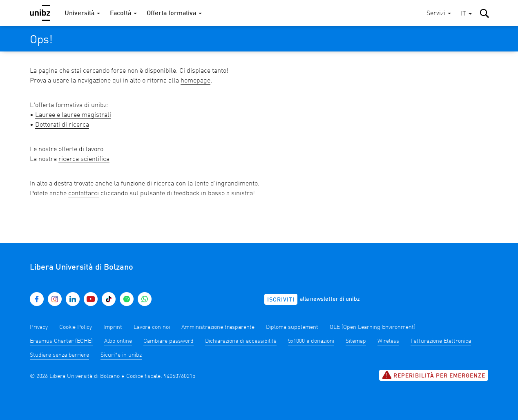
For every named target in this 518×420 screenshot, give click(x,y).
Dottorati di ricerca (62, 125)
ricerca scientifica (84, 159)
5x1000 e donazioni (311, 341)
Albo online (118, 341)
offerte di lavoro (81, 150)
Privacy (39, 327)
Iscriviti (281, 300)
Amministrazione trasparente (218, 327)
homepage (195, 81)
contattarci (84, 194)
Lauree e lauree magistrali (73, 115)
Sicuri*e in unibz (121, 355)
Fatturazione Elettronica (441, 341)
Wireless (388, 341)
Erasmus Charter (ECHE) (61, 341)
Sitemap (356, 341)
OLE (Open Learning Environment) (373, 327)
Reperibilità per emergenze (434, 375)
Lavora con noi (152, 327)
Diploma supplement (292, 327)
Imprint (113, 327)
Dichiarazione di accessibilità (241, 341)
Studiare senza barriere (59, 355)
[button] (466, 14)
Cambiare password (169, 341)
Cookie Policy (76, 327)
